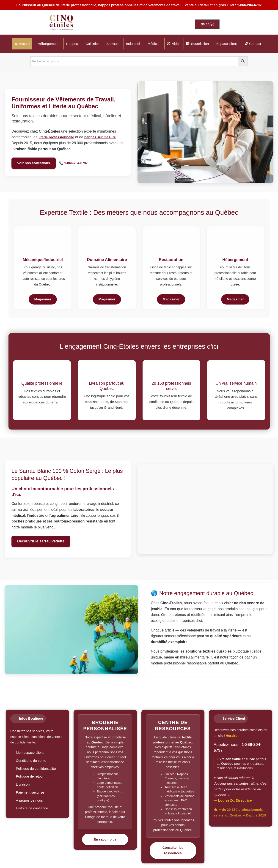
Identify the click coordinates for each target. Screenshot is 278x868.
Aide (175, 44)
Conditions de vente (31, 761)
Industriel (133, 44)
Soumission (200, 44)
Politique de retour (30, 776)
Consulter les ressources (173, 850)
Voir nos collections (34, 163)
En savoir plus (105, 839)
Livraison (23, 784)
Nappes (72, 44)
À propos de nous (29, 800)
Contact (255, 44)
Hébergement (48, 44)
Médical (154, 44)
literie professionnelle (56, 137)
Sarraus (112, 44)
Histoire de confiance (32, 808)
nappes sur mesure (100, 137)
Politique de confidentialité (36, 769)
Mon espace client (30, 752)
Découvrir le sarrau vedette (41, 541)
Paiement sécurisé (30, 792)
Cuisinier (92, 44)
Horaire (231, 736)
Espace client (227, 44)
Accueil (25, 44)
